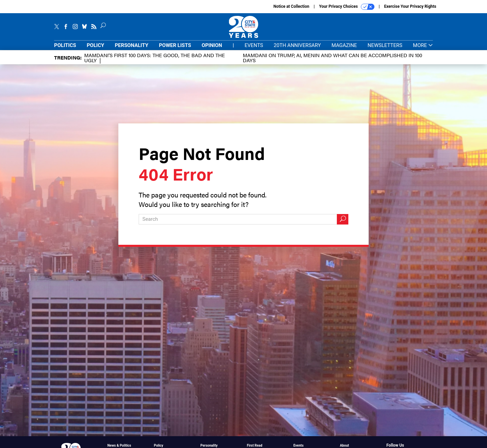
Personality (131, 45)
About (344, 445)
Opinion (212, 45)
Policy (95, 45)
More (423, 45)
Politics (65, 45)
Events (254, 45)
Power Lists (175, 45)
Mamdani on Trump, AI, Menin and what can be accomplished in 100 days (332, 57)
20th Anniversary (297, 45)
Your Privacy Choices (347, 7)
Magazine (344, 45)
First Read (255, 445)
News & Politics (119, 445)
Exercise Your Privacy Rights (410, 6)
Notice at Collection (291, 6)
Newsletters (385, 45)
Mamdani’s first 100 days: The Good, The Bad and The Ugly (155, 57)
